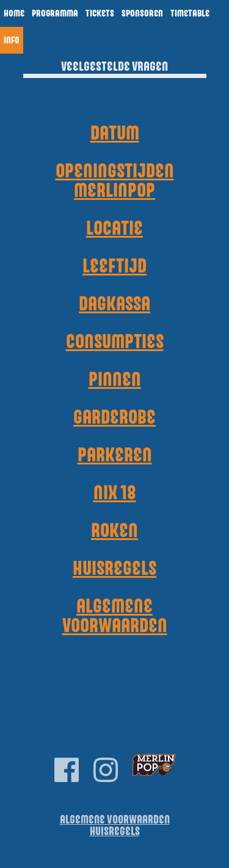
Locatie (114, 229)
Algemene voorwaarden (115, 616)
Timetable (190, 13)
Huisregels (114, 569)
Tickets (100, 13)
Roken (114, 531)
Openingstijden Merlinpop (115, 181)
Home (14, 13)
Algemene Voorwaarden (115, 820)
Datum (115, 133)
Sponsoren (142, 13)
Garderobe (114, 418)
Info (12, 40)
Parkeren (115, 455)
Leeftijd (114, 266)
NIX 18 (115, 493)
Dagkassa (114, 304)
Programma (55, 13)
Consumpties (115, 342)
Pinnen (115, 380)
